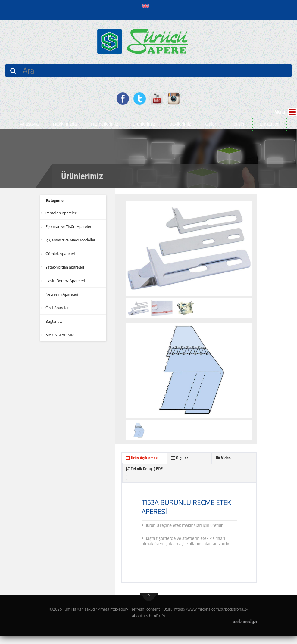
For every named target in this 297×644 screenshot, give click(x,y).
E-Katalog (270, 124)
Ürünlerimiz (144, 124)
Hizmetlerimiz (105, 124)
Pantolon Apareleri (62, 213)
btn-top (149, 605)
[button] (147, 6)
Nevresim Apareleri (62, 294)
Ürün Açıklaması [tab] (136, 465)
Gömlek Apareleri (61, 254)
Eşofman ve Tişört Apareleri (70, 226)
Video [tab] (224, 459)
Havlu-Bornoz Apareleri (66, 281)
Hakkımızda (65, 124)
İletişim (238, 124)
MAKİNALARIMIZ (60, 335)
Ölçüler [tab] (181, 459)
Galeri (211, 124)
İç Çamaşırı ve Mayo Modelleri (72, 240)
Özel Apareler (58, 308)
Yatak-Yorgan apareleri (65, 267)
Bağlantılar (55, 321)
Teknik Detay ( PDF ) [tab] (188, 478)
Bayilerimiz (180, 124)
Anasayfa (29, 124)
